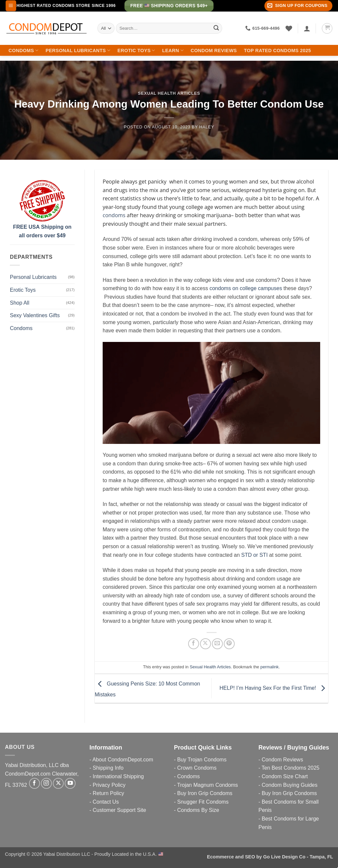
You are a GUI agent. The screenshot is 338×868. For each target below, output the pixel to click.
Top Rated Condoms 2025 (277, 50)
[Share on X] (205, 644)
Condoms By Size (198, 810)
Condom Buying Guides (290, 785)
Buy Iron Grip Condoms (205, 793)
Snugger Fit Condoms (203, 802)
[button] (11, 6)
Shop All (20, 303)
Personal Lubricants (78, 50)
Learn (173, 50)
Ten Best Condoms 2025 (290, 768)
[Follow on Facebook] (34, 783)
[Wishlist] (289, 28)
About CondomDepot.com (123, 760)
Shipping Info (108, 768)
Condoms (24, 50)
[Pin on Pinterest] (229, 644)
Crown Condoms (197, 768)
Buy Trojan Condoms (202, 760)
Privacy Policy (109, 785)
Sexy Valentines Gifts (35, 315)
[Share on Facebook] (194, 644)
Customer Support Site (119, 810)
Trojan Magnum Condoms (207, 785)
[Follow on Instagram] (46, 783)
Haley (207, 127)
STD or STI (254, 555)
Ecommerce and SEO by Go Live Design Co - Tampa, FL (270, 857)
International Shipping (118, 776)
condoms (114, 215)
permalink (270, 667)
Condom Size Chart (285, 776)
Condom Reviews (214, 50)
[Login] (307, 28)
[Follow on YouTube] (70, 783)
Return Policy (108, 793)
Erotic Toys (136, 50)
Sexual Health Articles (169, 93)
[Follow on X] (58, 783)
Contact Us (106, 802)
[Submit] (216, 28)
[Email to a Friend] (217, 644)
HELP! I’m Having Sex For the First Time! (274, 688)
